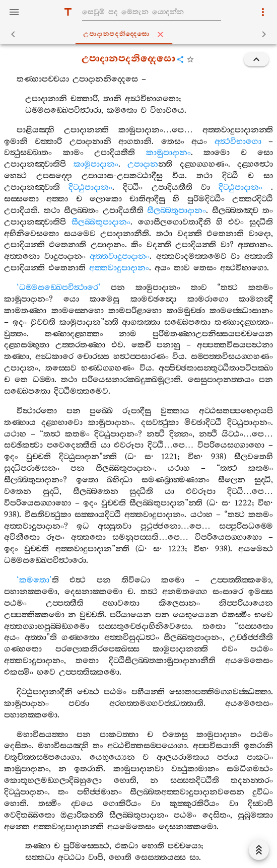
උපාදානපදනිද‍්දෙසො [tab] (141, 34)
